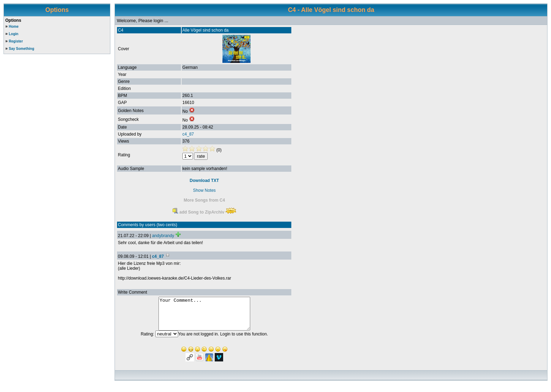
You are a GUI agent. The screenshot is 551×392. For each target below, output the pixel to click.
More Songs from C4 (204, 200)
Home (14, 27)
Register (16, 41)
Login (14, 34)
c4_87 (188, 134)
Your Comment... (204, 317)
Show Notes (204, 190)
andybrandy (163, 236)
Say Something (21, 49)
